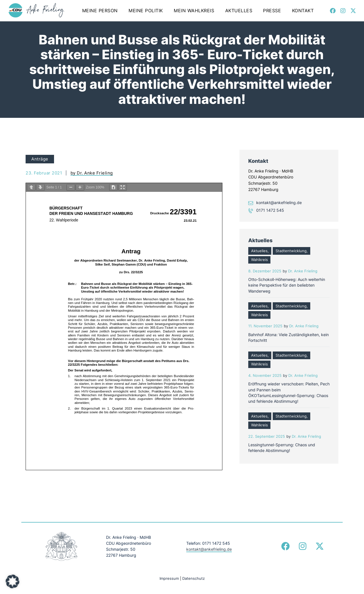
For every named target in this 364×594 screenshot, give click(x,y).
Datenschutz (194, 578)
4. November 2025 (265, 376)
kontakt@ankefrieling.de (279, 203)
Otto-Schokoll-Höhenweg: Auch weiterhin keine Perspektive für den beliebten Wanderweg (287, 285)
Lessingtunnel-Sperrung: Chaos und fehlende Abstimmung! (282, 448)
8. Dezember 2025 (265, 271)
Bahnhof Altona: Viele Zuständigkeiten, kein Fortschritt (288, 337)
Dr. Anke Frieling (303, 271)
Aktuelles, (260, 251)
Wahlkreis (259, 260)
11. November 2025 (265, 326)
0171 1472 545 (270, 210)
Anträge (40, 159)
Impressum (169, 578)
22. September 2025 (267, 436)
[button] (13, 581)
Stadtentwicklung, (292, 251)
